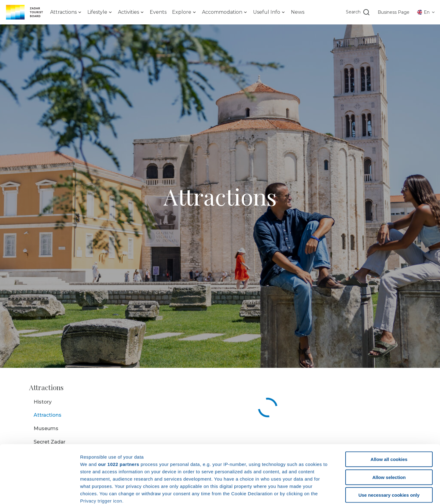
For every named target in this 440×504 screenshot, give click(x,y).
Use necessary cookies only (389, 446)
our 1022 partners (119, 414)
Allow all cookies (389, 410)
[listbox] (66, 12)
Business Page (394, 12)
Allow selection (389, 428)
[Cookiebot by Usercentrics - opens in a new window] (40, 492)
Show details (321, 492)
